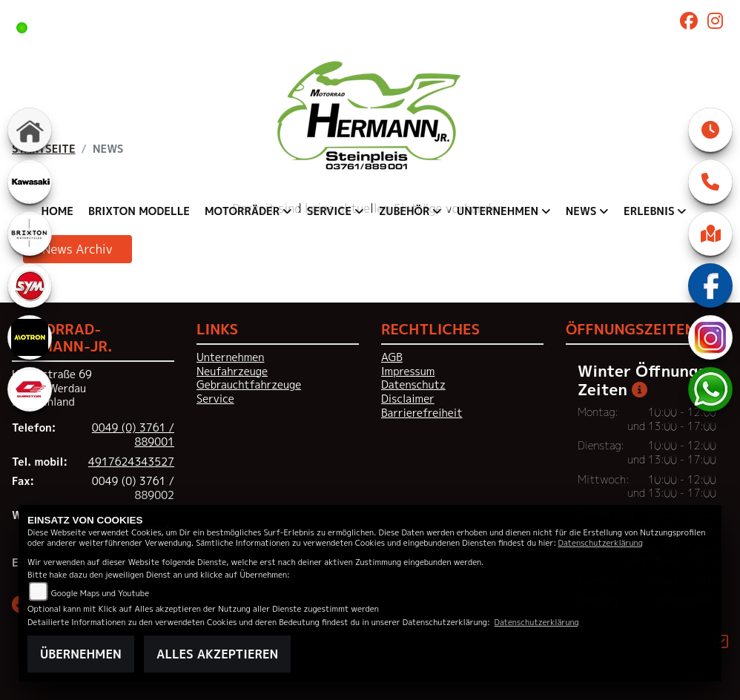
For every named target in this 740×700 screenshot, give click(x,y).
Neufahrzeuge (232, 372)
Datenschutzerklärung (601, 542)
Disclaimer (408, 399)
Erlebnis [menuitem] (649, 211)
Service (215, 399)
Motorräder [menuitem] (242, 211)
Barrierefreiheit (422, 413)
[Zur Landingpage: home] (30, 130)
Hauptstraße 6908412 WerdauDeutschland (52, 388)
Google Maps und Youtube (100, 593)
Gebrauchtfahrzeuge (249, 385)
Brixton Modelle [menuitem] (139, 211)
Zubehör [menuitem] (404, 211)
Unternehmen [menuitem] (498, 211)
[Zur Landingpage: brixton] (30, 234)
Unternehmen (230, 357)
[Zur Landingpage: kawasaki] (30, 182)
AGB (392, 357)
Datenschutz (413, 385)
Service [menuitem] (329, 211)
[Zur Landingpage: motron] (30, 337)
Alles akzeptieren (217, 654)
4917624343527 (131, 462)
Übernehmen (81, 654)
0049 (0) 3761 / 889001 (133, 435)
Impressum (408, 372)
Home (57, 211)
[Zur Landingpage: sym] (30, 285)
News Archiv (77, 249)
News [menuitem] (581, 211)
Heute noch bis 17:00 (250, 27)
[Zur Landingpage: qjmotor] (30, 389)
